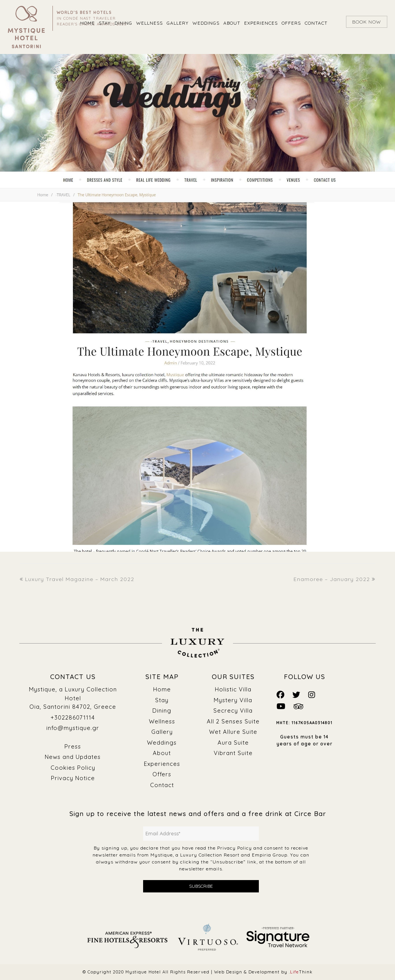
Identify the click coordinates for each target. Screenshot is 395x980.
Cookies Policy (73, 768)
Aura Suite (233, 743)
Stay (162, 700)
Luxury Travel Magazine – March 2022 (77, 579)
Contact (162, 785)
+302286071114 (73, 717)
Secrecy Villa (233, 710)
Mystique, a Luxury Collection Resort (195, 855)
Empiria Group (270, 855)
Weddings (162, 743)
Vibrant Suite (233, 753)
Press (73, 746)
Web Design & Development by (263, 972)
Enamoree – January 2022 (334, 579)
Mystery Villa (233, 700)
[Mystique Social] (281, 695)
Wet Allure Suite (233, 732)
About (162, 753)
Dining (162, 710)
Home (162, 689)
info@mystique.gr (73, 728)
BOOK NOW (367, 22)
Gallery (162, 732)
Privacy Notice (73, 778)
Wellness (162, 721)
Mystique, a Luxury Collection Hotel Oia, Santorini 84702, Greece (73, 698)
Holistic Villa (233, 689)
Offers (162, 774)
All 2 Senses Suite (233, 721)
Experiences (162, 764)
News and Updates (73, 757)
